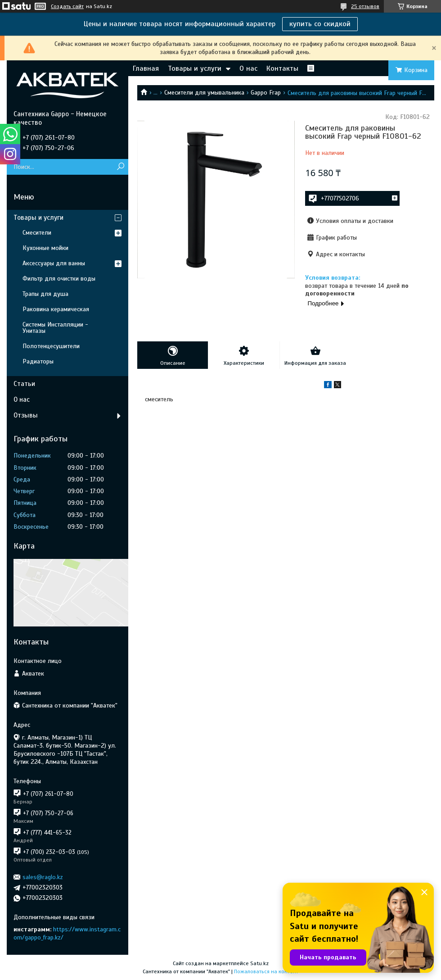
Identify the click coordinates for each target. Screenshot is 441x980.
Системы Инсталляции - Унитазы (55, 328)
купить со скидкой (320, 24)
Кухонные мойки (45, 248)
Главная (146, 68)
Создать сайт (67, 6)
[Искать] (120, 167)
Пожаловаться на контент (266, 971)
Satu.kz (259, 963)
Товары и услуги (195, 68)
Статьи (24, 384)
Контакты (282, 68)
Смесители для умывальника (204, 93)
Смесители (37, 233)
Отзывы (26, 415)
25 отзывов (365, 6)
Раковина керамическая (56, 309)
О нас (248, 68)
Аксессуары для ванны (54, 263)
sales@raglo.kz (43, 877)
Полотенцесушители (51, 346)
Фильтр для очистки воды (59, 279)
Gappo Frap (266, 93)
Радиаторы (38, 361)
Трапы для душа (45, 294)
